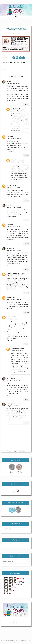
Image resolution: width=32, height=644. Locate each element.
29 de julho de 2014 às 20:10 (13, 406)
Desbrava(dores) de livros (19, 285)
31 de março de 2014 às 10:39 (14, 276)
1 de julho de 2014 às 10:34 (13, 380)
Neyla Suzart (11, 378)
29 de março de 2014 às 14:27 (14, 188)
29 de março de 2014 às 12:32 (14, 139)
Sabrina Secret (11, 185)
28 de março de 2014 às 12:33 (14, 83)
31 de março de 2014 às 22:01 (14, 319)
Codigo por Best (16, 642)
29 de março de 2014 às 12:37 (18, 111)
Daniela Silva (11, 205)
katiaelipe (10, 404)
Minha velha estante (10, 640)
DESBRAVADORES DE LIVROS (15, 274)
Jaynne (9, 81)
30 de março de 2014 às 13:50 (14, 207)
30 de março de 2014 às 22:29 (14, 227)
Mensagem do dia (19, 62)
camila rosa (10, 248)
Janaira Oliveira (12, 297)
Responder (26, 104)
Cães (11, 62)
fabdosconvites (11, 317)
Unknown (10, 136)
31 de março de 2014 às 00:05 (14, 250)
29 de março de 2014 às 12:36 (18, 162)
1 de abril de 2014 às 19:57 (17, 351)
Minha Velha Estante (17, 109)
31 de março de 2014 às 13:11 (14, 299)
